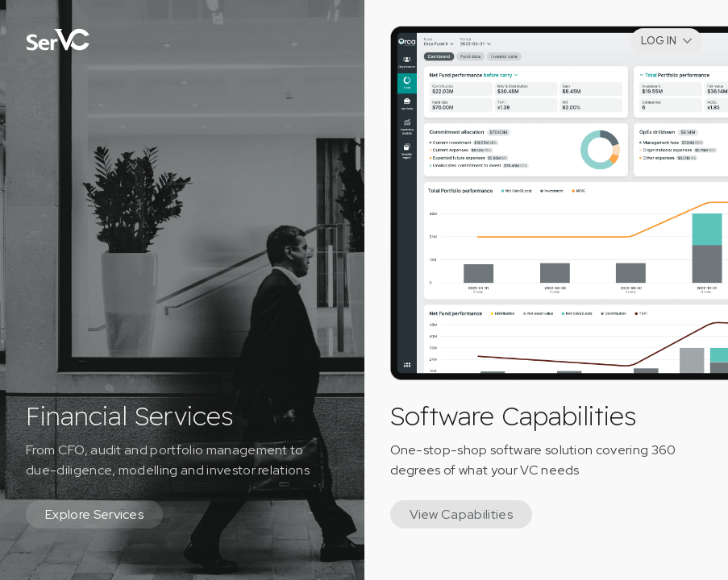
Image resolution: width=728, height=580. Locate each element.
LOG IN (659, 41)
